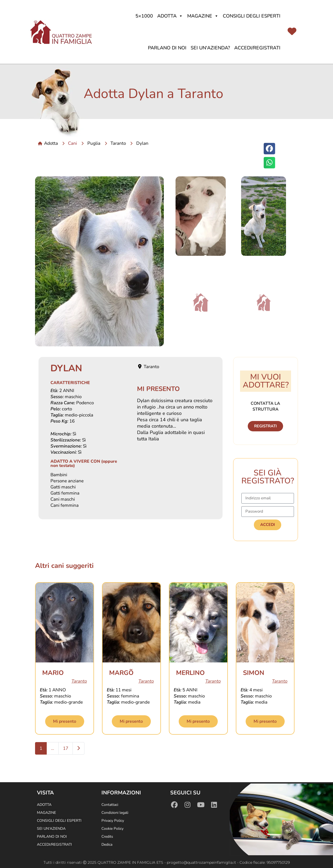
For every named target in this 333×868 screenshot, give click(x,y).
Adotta (170, 16)
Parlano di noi (167, 48)
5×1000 (144, 16)
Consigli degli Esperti (252, 16)
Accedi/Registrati (257, 48)
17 (66, 748)
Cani (72, 143)
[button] (269, 149)
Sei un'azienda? (210, 48)
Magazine (203, 16)
